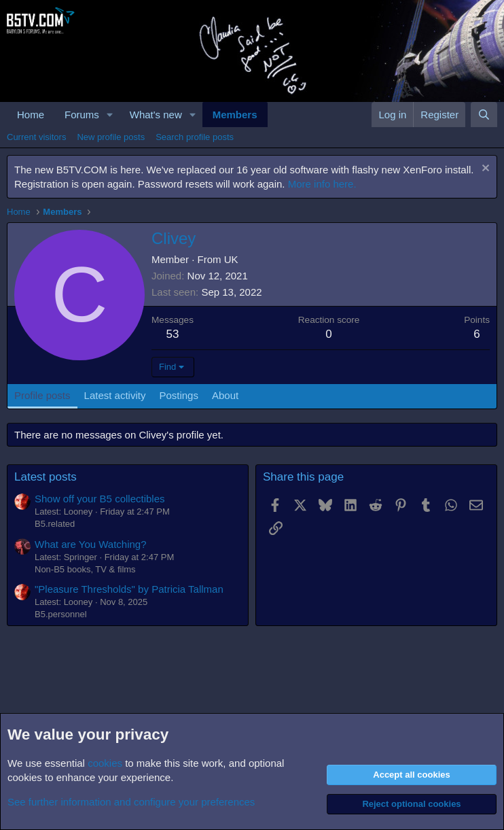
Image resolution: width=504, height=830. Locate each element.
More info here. (322, 184)
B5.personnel (61, 614)
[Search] (484, 115)
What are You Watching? (91, 544)
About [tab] (225, 395)
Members (235, 115)
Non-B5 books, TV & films (85, 569)
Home (31, 115)
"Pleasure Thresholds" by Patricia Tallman (129, 589)
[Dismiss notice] (484, 170)
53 (173, 334)
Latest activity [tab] (115, 395)
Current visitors (36, 137)
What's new (156, 115)
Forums (82, 115)
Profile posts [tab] (42, 395)
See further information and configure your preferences (131, 802)
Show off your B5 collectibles (100, 499)
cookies (105, 763)
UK (231, 259)
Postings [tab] (179, 395)
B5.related (55, 524)
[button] (110, 115)
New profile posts (111, 137)
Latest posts (46, 477)
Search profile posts (195, 137)
